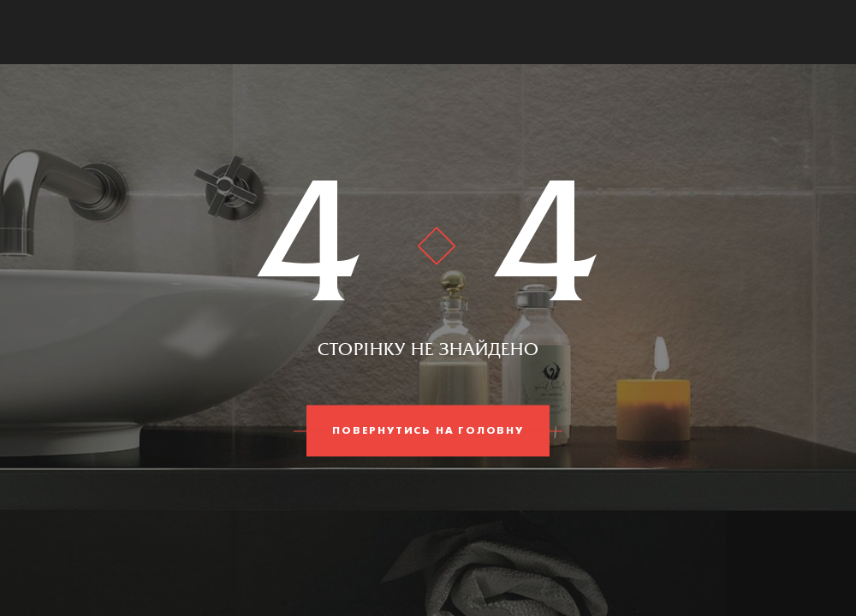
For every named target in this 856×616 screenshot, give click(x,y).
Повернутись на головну (428, 431)
